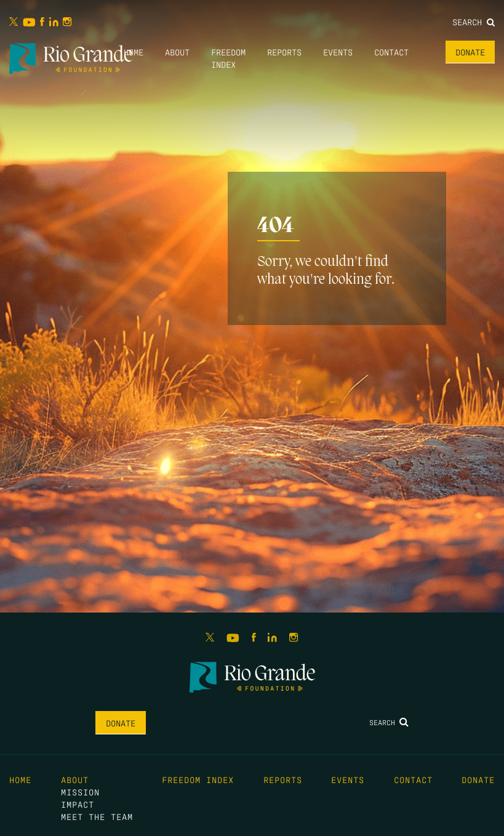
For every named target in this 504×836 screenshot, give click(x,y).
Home (134, 52)
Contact (391, 52)
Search (474, 22)
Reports (284, 52)
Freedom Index (198, 779)
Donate (470, 52)
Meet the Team (97, 816)
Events (338, 52)
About (177, 52)
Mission (80, 792)
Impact (78, 804)
